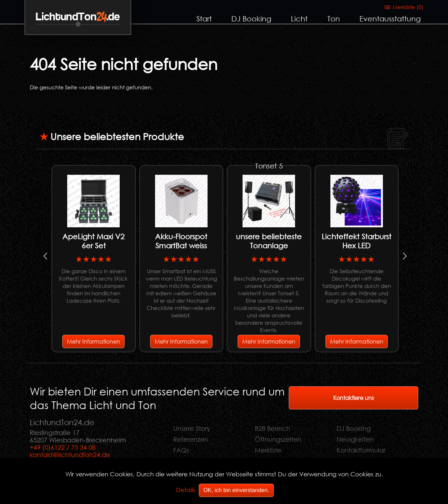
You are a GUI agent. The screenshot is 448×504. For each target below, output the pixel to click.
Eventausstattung (390, 19)
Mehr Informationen (93, 341)
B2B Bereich (272, 428)
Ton (334, 19)
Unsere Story (192, 428)
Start (204, 19)
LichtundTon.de (78, 17)
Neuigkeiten (355, 439)
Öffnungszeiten (278, 439)
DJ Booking (251, 19)
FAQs (181, 450)
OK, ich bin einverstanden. (236, 490)
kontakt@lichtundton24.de (70, 455)
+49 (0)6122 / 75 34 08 (63, 447)
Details (186, 490)
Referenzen (191, 439)
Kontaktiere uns (353, 398)
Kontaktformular (361, 450)
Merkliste (268, 450)
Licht (299, 19)
